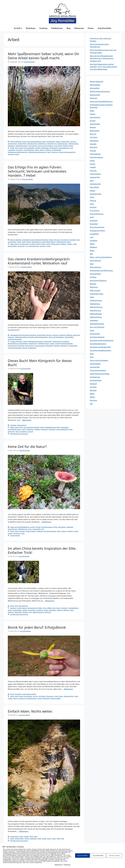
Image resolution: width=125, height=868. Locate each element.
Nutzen (64, 531)
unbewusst (22, 698)
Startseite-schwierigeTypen (100, 347)
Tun (27, 246)
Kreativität (72, 240)
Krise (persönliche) (97, 227)
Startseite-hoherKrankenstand (38, 337)
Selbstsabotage (62, 144)
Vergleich (93, 384)
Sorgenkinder (73, 346)
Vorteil (40, 698)
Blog (69, 28)
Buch (21, 427)
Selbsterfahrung (96, 307)
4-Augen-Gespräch (16, 341)
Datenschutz (58, 865)
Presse (91, 28)
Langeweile (12, 150)
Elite (54, 608)
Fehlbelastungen (44, 344)
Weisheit (66, 146)
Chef (16, 148)
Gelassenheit (22, 144)
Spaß (49, 152)
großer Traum (47, 839)
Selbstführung (52, 144)
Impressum (67, 865)
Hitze (92, 204)
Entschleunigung (47, 527)
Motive (42, 150)
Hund (57, 696)
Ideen (61, 696)
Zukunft (30, 432)
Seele (36, 837)
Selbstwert (11, 146)
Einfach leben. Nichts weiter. (30, 711)
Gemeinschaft (95, 184)
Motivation (64, 346)
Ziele (23, 533)
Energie (38, 527)
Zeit (43, 529)
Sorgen (10, 533)
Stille (92, 354)
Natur (17, 432)
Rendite (25, 612)
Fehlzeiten (64, 608)
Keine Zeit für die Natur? (27, 447)
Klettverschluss (69, 696)
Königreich (44, 429)
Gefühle (38, 148)
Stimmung (55, 152)
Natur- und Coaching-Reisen (101, 257)
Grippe (52, 344)
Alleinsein (94, 98)
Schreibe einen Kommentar (19, 434)
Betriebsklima (24, 344)
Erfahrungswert (31, 531)
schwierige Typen (97, 294)
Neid (92, 264)
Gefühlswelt (53, 148)
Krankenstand (12, 346)
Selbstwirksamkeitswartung (37, 152)
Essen (58, 608)
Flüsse (10, 610)
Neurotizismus (96, 267)
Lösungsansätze (29, 150)
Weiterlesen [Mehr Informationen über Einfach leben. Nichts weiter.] (24, 831)
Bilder (40, 608)
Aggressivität (95, 95)
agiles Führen (15, 244)
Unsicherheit (58, 146)
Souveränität (33, 146)
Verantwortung (34, 246)
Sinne (30, 529)
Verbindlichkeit (61, 242)
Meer (71, 429)
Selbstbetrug (42, 144)
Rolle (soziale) (26, 242)
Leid (91, 237)
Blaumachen (33, 344)
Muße (92, 250)
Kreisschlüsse (29, 346)
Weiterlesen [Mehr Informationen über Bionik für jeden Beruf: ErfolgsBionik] (68, 689)
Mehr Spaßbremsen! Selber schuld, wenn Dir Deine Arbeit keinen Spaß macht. (44, 56)
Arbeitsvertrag (57, 341)
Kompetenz (32, 610)
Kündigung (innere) (97, 230)
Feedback (63, 244)
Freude (21, 148)
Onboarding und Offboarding (101, 270)
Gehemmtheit (12, 144)
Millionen (66, 610)
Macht (37, 150)
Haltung (70, 244)
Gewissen (40, 531)
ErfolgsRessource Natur (52, 427)
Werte (71, 146)
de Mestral (42, 696)
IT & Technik (64, 240)
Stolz (92, 357)
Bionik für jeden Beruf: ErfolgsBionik (37, 627)
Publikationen (57, 28)
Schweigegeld (57, 150)
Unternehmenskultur (49, 242)
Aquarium (13, 608)
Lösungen (19, 150)
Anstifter (32, 244)
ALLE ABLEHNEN (98, 856)
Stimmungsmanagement (67, 152)
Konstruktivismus (97, 214)
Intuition (93, 207)
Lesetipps (13, 425)
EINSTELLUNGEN (114, 856)
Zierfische (48, 612)
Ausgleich (66, 341)
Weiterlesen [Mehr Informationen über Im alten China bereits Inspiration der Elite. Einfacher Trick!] (50, 601)
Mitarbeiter (50, 346)
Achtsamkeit (14, 837)
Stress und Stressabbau (45, 146)
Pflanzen (11, 612)
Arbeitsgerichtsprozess (35, 341)
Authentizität (51, 142)
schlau (76, 531)
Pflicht (59, 839)
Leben (54, 839)
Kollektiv (37, 429)
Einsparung (50, 696)
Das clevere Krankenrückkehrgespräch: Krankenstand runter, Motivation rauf (39, 261)
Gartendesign (17, 610)
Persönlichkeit (95, 274)
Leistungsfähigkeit (62, 429)
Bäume (25, 608)
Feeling (27, 839)
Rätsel (15, 698)
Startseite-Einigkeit (97, 337)
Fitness (93, 164)
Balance (58, 142)
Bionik (21, 696)
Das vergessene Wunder (31, 427)
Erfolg (51, 240)
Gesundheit (65, 427)
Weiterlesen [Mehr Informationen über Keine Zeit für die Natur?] (47, 522)
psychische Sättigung (98, 280)
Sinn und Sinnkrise (97, 327)
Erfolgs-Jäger (55, 244)
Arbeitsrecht (48, 341)
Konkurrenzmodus (50, 531)
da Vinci (35, 696)
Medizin (60, 610)
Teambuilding (69, 337)
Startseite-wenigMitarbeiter (101, 350)
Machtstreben (12, 246)
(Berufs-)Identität (16, 142)
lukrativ (46, 610)
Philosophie (18, 612)
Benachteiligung (13, 344)
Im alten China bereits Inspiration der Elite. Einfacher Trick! (42, 550)
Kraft (92, 217)
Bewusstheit (66, 142)
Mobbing (69, 335)
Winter (92, 397)
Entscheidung (95, 154)
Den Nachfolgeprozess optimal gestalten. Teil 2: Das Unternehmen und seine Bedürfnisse (104, 67)
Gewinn (25, 610)
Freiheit (26, 837)
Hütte (24, 429)
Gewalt (93, 191)
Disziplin (93, 144)
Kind (71, 148)
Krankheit (62, 335)
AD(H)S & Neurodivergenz (100, 91)
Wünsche (93, 400)
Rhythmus (94, 287)
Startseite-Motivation (98, 344)
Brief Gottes (28, 696)
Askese (93, 114)
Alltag (12, 427)
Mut (91, 254)
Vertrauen (11, 154)
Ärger (44, 142)
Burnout (49, 335)
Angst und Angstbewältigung (32, 142)
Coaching (43, 28)
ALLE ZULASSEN (82, 856)
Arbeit (12, 148)
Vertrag (25, 348)
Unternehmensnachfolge (100, 374)
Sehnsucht (21, 246)
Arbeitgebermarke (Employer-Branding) (35, 240)
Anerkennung (24, 244)
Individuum (30, 429)
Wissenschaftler (55, 698)
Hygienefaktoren (64, 148)
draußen (22, 531)
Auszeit (32, 527)
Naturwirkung (22, 425)
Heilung (93, 201)
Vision (49, 246)
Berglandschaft (33, 608)
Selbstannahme (32, 144)
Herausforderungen (14, 429)
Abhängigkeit (95, 85)
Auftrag (43, 244)
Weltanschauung (38, 612)
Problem (93, 277)
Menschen (11, 432)
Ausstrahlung (95, 117)
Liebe (75, 244)
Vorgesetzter (32, 348)
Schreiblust (23, 432)
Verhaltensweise (31, 698)
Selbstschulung (73, 144)
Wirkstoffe (46, 698)
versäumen (17, 533)
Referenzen (79, 28)
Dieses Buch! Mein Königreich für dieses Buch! (40, 363)
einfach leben (19, 839)
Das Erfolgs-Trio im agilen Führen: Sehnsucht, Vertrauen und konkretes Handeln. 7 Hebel (37, 171)
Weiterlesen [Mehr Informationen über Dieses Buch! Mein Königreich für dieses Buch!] (27, 420)
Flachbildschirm (73, 608)
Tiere (30, 612)
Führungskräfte (29, 148)
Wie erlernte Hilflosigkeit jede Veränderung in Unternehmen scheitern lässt (102, 58)
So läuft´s (18, 28)
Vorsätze (93, 387)
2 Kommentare (15, 535)
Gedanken (33, 839)
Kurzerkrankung (40, 346)
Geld (16, 606)
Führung (73, 142)
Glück (31, 837)
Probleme (48, 150)
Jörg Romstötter (104, 28)
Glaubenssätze (96, 194)
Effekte (50, 608)
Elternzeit (94, 147)
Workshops (31, 28)
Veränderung (95, 377)
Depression (94, 141)
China (45, 608)
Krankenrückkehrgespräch (64, 344)
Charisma (94, 137)
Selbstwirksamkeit (22, 146)
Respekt (93, 284)
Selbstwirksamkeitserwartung (18, 152)
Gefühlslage (45, 148)
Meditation (53, 610)
